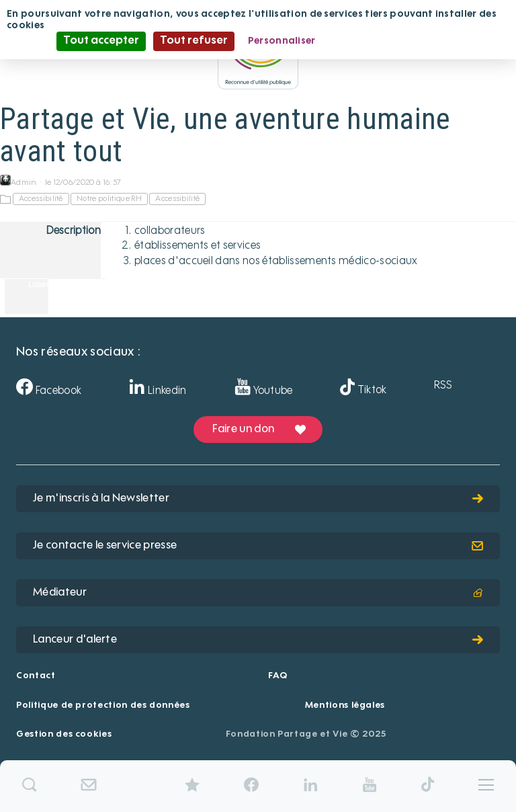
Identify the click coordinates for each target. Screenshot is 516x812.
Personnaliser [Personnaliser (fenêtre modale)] (282, 41)
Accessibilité (41, 199)
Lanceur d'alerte (258, 640)
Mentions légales (345, 705)
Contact (36, 676)
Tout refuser (194, 41)
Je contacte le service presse (258, 546)
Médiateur (258, 593)
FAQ (277, 676)
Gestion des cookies (64, 734)
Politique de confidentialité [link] (394, 41)
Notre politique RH (109, 199)
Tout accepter (101, 41)
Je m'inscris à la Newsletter (258, 499)
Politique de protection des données (103, 705)
